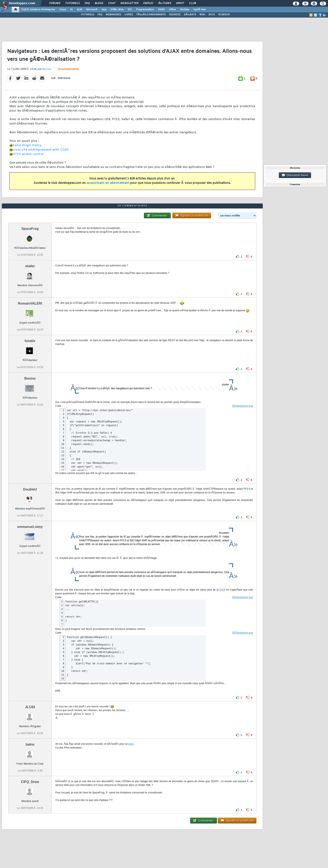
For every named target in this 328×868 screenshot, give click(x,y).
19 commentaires (68, 69)
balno (30, 744)
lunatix (30, 341)
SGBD (161, 10)
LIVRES (129, 15)
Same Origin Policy (27, 146)
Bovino (47, 69)
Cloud (63, 10)
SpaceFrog (30, 229)
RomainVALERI (30, 303)
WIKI (202, 15)
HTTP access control (28, 154)
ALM (79, 10)
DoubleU (30, 489)
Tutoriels (72, 3)
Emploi (148, 3)
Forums (55, 3)
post (131, 744)
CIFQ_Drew (30, 782)
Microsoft (92, 10)
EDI (130, 10)
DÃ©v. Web (117, 10)
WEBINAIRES (113, 15)
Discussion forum (295, 175)
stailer (30, 266)
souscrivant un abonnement (108, 183)
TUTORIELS (87, 15)
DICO (212, 15)
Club (192, 3)
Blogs (99, 3)
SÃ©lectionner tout (242, 406)
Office (172, 10)
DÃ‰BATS (190, 15)
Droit (180, 3)
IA (71, 10)
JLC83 (30, 707)
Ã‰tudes (165, 3)
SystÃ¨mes (200, 10)
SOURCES (175, 15)
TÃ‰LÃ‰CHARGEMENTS (151, 15)
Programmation (145, 10)
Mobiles (185, 10)
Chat (112, 3)
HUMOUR (224, 15)
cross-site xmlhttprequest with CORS (41, 150)
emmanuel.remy (30, 527)
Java (104, 10)
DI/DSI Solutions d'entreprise (38, 10)
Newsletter (129, 3)
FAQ (87, 3)
